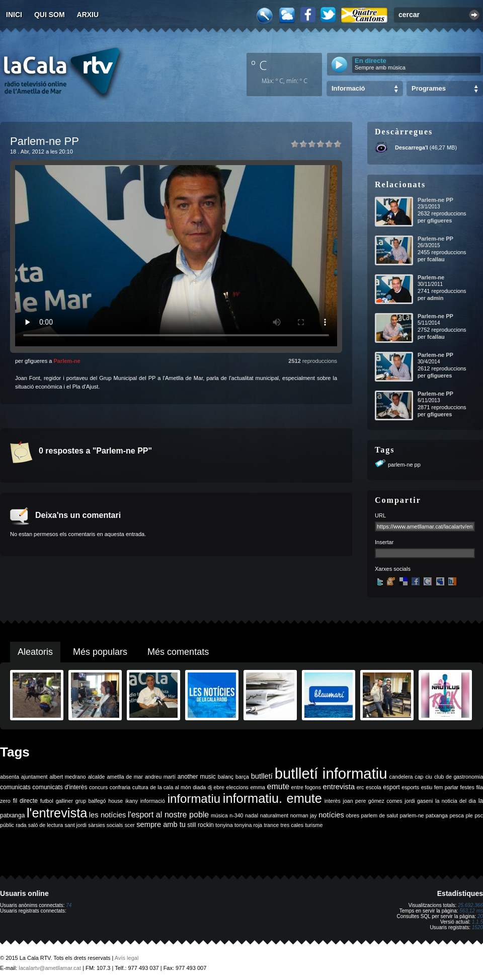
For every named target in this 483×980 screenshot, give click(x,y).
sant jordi (76, 825)
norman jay (304, 815)
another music (197, 777)
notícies (331, 815)
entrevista (339, 787)
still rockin (200, 825)
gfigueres (440, 220)
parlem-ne (412, 815)
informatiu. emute (272, 798)
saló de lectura (46, 825)
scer (130, 825)
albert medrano (68, 777)
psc (479, 815)
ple (469, 815)
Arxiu (88, 15)
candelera (401, 777)
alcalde (97, 777)
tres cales (292, 825)
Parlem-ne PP (435, 200)
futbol (47, 801)
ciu (429, 777)
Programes (429, 88)
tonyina (224, 825)
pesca (457, 815)
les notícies (108, 815)
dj (210, 787)
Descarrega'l (412, 147)
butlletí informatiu (331, 773)
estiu (427, 787)
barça (242, 777)
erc (360, 787)
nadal (252, 815)
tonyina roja (248, 825)
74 (69, 905)
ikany (132, 801)
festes (467, 787)
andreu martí (160, 777)
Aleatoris (35, 652)
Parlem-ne (67, 361)
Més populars (100, 652)
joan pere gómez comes (373, 801)
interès (333, 801)
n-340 (236, 815)
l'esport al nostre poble (168, 815)
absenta (10, 777)
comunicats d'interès (60, 787)
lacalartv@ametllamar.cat (50, 968)
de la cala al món (170, 787)
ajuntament (34, 777)
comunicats (15, 787)
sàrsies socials (105, 825)
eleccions (237, 787)
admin (435, 298)
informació (153, 801)
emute (278, 786)
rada (21, 825)
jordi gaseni (419, 801)
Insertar (384, 542)
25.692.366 (470, 905)
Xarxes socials (393, 569)
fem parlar (446, 787)
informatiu (194, 799)
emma (258, 787)
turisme (314, 825)
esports (410, 787)
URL (380, 515)
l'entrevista (57, 813)
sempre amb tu (161, 824)
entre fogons (306, 787)
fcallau (436, 259)
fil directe (25, 801)
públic (7, 825)
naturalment (274, 815)
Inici (14, 15)
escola (374, 787)
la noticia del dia (456, 801)
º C (259, 65)
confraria (120, 787)
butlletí (262, 776)
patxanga (437, 815)
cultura (140, 787)
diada (199, 787)
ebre (219, 787)
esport (391, 787)
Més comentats (178, 652)
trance (272, 825)
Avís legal (127, 958)
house (115, 801)
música (219, 815)
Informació (348, 88)
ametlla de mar (125, 777)
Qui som (50, 15)
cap (419, 777)
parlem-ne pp (404, 465)
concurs (98, 787)
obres (352, 815)
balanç (226, 777)
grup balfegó (91, 801)
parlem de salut (380, 815)
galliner (64, 801)
